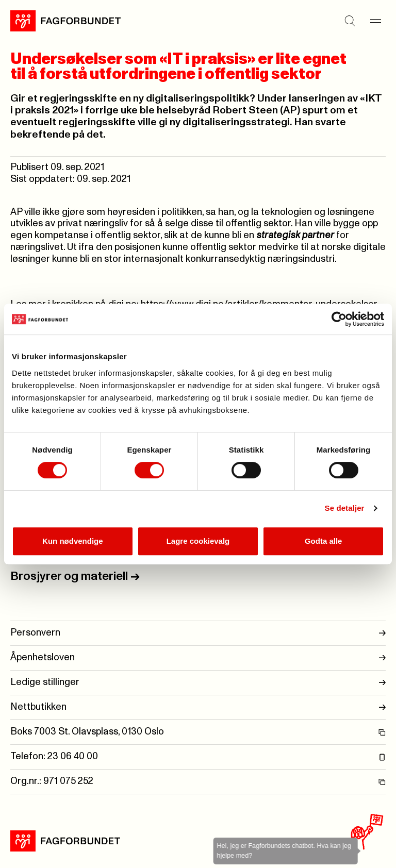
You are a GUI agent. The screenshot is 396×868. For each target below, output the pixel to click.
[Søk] (350, 21)
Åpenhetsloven (198, 658)
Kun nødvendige (73, 541)
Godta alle (324, 541)
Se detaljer (345, 508)
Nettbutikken (198, 707)
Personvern (198, 633)
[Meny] (375, 21)
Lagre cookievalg (198, 541)
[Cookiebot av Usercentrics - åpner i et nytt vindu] (339, 319)
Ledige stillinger (198, 683)
